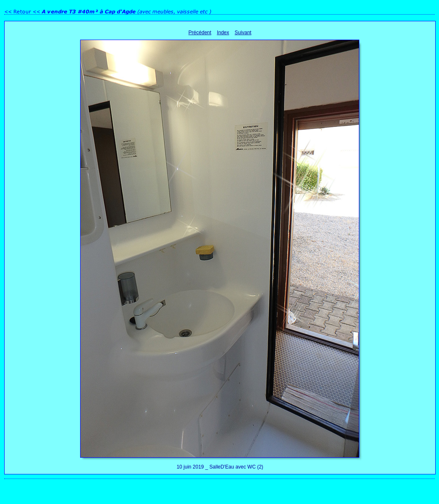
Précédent (200, 33)
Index (223, 33)
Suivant (243, 33)
